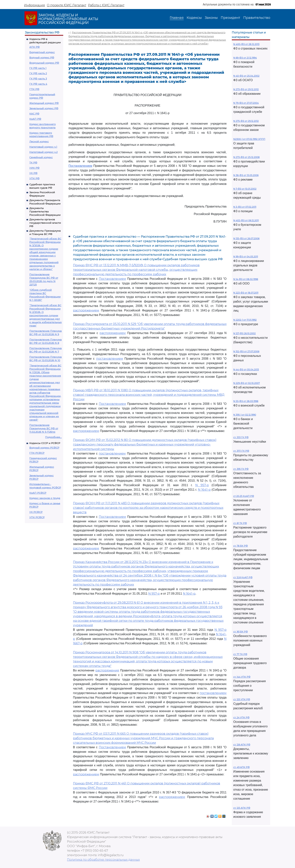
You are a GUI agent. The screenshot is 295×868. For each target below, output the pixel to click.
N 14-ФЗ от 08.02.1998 (246, 279)
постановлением (110, 359)
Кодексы (194, 18)
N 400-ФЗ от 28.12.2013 (246, 44)
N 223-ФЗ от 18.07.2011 (246, 293)
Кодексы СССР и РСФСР (45, 443)
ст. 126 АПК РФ (242, 745)
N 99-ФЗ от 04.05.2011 (246, 257)
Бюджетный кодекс (42, 52)
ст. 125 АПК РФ (242, 808)
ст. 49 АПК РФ (241, 767)
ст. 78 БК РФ (241, 546)
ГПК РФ (34, 89)
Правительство (257, 18)
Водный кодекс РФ (42, 57)
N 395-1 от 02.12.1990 (245, 415)
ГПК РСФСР (37, 453)
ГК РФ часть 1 (38, 68)
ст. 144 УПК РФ (242, 677)
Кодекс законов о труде (45, 498)
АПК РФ (35, 47)
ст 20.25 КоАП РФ (244, 496)
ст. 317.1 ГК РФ (241, 451)
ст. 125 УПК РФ (242, 699)
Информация (35, 5)
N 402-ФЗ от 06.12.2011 (246, 220)
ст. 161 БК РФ (241, 632)
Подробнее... (53, 437)
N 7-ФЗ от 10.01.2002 (245, 189)
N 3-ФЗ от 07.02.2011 (245, 207)
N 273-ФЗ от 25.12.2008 (246, 157)
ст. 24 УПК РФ (241, 717)
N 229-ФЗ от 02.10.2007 (247, 383)
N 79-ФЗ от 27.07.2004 (246, 103)
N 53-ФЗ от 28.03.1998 (246, 401)
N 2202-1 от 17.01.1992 (245, 320)
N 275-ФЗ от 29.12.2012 (246, 121)
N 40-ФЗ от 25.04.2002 (246, 76)
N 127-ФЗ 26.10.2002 (244, 333)
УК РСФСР (36, 512)
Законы (211, 18)
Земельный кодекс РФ (44, 108)
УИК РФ (34, 168)
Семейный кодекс (41, 157)
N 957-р (202, 485)
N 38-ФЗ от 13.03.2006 (246, 175)
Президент (230, 18)
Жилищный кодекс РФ (44, 103)
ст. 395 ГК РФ (241, 469)
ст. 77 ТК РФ (240, 654)
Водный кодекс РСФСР (44, 448)
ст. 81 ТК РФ (240, 523)
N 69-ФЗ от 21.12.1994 (245, 58)
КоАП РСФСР (38, 493)
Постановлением (80, 166)
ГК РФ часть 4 (38, 84)
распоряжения (107, 670)
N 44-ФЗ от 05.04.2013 (246, 370)
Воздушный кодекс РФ (44, 63)
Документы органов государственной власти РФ (45, 223)
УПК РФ (34, 178)
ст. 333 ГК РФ (241, 437)
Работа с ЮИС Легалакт (106, 5)
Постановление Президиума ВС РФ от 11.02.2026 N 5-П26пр (44, 428)
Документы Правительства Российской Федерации (45, 211)
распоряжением (86, 310)
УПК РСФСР (37, 517)
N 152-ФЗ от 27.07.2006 (246, 351)
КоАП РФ (35, 119)
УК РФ (33, 173)
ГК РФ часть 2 (38, 73)
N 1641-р (204, 490)
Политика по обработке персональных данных (103, 860)
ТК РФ (33, 162)
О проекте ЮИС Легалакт (67, 5)
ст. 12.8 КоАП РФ (243, 577)
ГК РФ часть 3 (38, 79)
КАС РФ (34, 114)
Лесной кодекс (39, 141)
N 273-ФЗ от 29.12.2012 (246, 89)
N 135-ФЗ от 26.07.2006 (246, 238)
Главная (177, 18)
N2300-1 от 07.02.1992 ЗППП (249, 139)
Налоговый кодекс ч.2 (43, 152)
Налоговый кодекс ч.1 (43, 147)
